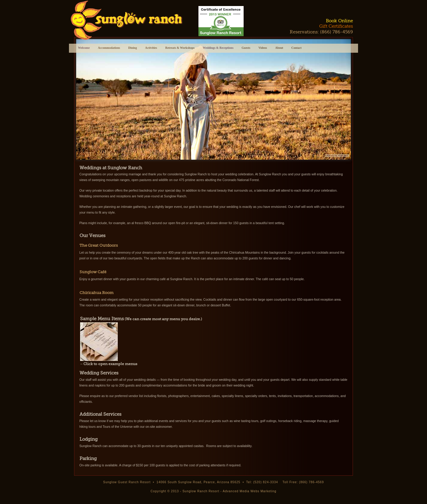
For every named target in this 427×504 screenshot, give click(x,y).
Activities (151, 48)
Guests (246, 48)
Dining (133, 48)
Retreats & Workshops (180, 48)
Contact (296, 48)
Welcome (84, 48)
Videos (263, 48)
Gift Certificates (336, 26)
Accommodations (109, 48)
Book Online (339, 21)
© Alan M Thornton (337, 156)
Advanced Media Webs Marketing (250, 491)
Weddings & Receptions (218, 48)
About (279, 48)
